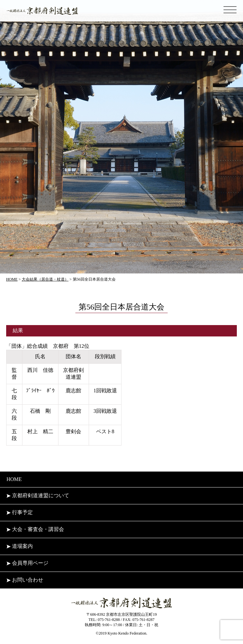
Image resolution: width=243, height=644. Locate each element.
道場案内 (20, 546)
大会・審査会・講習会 (35, 529)
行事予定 (20, 512)
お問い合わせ (25, 580)
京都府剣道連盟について (38, 495)
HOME (14, 479)
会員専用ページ (27, 563)
